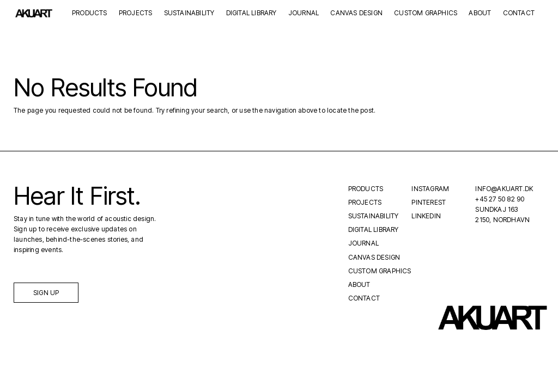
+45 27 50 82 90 (500, 199)
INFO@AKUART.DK (504, 189)
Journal (304, 13)
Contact (519, 13)
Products (90, 13)
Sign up (46, 293)
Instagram (430, 189)
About (480, 13)
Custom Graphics (426, 13)
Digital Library (251, 13)
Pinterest (429, 202)
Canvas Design (356, 13)
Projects (136, 13)
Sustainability (189, 13)
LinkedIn (426, 216)
